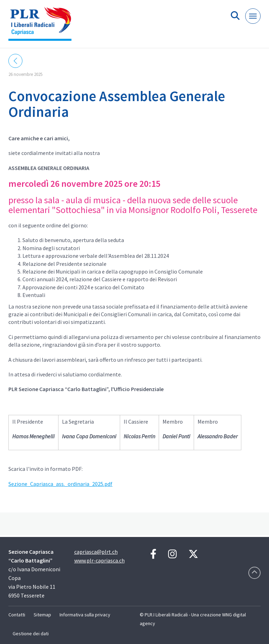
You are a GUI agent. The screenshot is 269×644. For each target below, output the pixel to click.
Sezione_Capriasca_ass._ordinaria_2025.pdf (60, 484)
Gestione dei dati (31, 634)
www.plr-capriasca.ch (99, 560)
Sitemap (42, 615)
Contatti (17, 615)
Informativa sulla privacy (85, 615)
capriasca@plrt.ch (96, 552)
